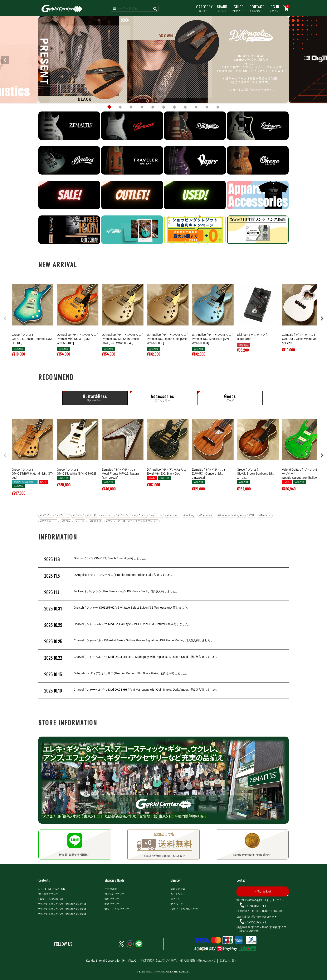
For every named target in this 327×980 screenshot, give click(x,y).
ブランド (222, 8)
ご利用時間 (111, 889)
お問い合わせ (257, 8)
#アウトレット (48, 521)
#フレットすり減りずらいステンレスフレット (132, 521)
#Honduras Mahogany (231, 515)
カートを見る (178, 894)
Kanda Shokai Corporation (104, 961)
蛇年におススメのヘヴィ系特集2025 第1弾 (62, 904)
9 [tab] (196, 107)
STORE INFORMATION (52, 889)
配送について (112, 904)
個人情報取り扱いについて (198, 961)
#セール (80, 521)
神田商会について (48, 894)
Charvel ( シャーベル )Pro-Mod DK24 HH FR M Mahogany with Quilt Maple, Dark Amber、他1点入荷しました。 (131, 691)
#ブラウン (140, 515)
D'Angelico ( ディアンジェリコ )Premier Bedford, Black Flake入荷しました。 (109, 576)
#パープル (124, 515)
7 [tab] (174, 107)
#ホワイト (46, 515)
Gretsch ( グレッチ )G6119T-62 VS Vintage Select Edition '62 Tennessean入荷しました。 (117, 609)
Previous (5, 60)
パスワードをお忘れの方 (184, 909)
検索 (155, 9)
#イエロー (157, 515)
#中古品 (66, 521)
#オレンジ (107, 515)
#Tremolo (265, 515)
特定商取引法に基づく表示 (159, 961)
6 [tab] (163, 107)
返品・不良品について (117, 909)
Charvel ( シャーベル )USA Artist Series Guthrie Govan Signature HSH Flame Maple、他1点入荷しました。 (128, 641)
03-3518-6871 (256, 922)
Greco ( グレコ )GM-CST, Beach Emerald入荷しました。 (96, 559)
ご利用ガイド (238, 8)
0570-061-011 (256, 906)
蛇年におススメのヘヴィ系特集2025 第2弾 (62, 909)
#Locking (189, 515)
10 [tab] (207, 107)
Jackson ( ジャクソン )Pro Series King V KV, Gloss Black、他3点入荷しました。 (111, 592)
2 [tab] (120, 107)
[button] (5, 319)
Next (322, 60)
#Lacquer (173, 515)
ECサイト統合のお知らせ (53, 899)
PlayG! (133, 961)
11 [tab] (218, 107)
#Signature (206, 515)
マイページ (177, 904)
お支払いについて (114, 894)
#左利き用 (95, 521)
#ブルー (78, 515)
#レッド (92, 515)
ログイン (274, 8)
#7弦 (252, 515)
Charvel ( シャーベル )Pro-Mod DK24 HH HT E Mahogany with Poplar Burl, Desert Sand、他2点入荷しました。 (131, 658)
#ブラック (62, 515)
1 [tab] (109, 107)
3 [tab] (131, 107)
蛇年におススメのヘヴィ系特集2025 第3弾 (62, 914)
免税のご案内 (228, 961)
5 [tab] (153, 107)
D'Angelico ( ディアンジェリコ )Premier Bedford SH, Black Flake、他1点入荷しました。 (116, 674)
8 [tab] (185, 107)
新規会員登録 (178, 889)
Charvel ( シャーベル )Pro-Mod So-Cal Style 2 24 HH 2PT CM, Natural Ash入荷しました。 (117, 625)
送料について (112, 899)
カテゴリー (204, 8)
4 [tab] (142, 107)
